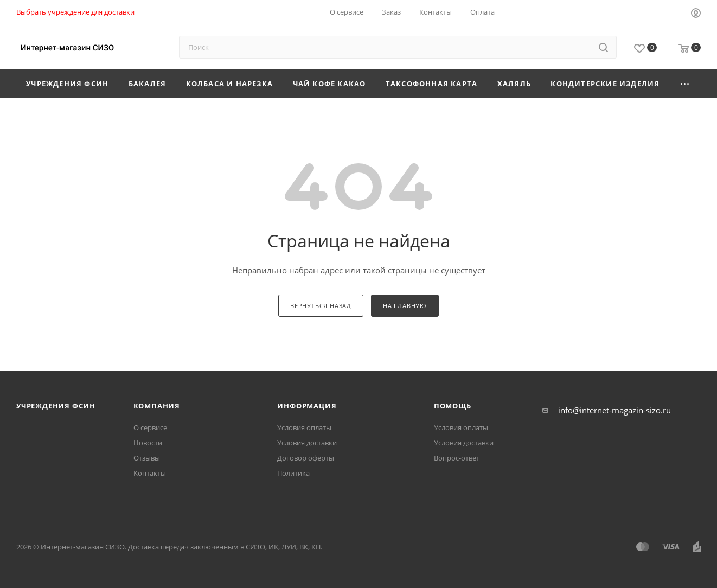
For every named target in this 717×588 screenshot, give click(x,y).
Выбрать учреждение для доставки (75, 12)
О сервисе (150, 427)
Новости (148, 443)
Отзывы (147, 458)
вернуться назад (321, 306)
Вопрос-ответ (457, 458)
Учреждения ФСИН (56, 406)
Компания (157, 406)
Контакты (150, 473)
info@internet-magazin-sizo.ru (614, 410)
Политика (293, 473)
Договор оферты (306, 458)
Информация (307, 406)
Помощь (453, 406)
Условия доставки (307, 443)
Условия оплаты (304, 427)
